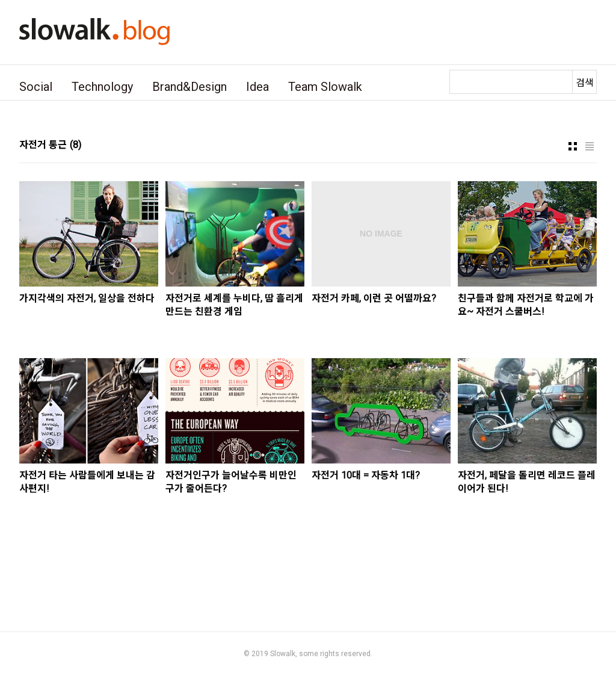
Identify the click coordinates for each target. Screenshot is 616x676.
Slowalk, (284, 654)
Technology (102, 87)
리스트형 (590, 146)
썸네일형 (573, 146)
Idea (257, 87)
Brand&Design (189, 87)
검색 (585, 83)
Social (36, 87)
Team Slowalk (325, 87)
